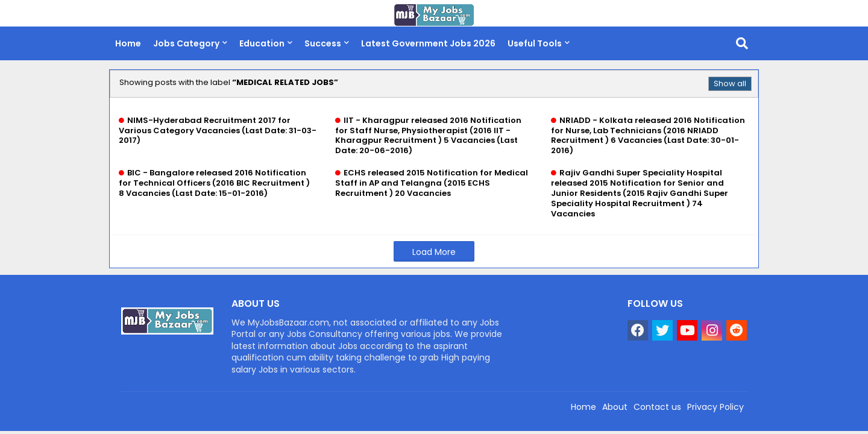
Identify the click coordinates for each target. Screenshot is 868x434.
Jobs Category (186, 43)
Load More (434, 252)
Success (323, 43)
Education (262, 43)
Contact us (657, 407)
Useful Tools (535, 43)
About (615, 407)
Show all (730, 83)
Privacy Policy (715, 407)
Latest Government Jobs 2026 (428, 43)
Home (128, 43)
